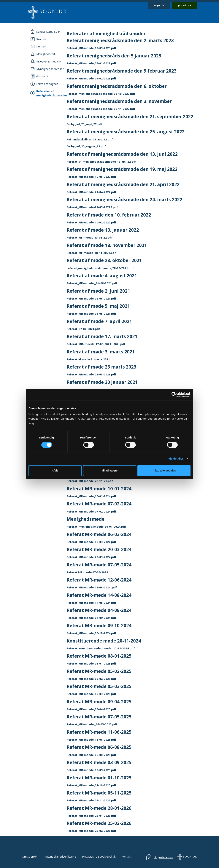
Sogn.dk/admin (164, 857)
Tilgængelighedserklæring (60, 856)
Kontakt (126, 856)
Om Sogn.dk (30, 856)
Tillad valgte (110, 470)
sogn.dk (159, 5)
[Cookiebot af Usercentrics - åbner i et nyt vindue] (174, 395)
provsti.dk (185, 5)
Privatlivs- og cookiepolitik (99, 856)
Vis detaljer (176, 459)
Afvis (55, 470)
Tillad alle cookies (164, 470)
